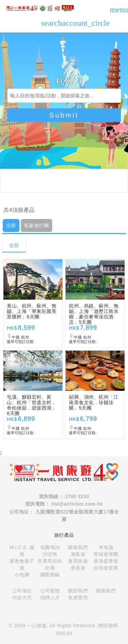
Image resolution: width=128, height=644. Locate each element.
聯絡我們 (78, 547)
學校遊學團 (106, 554)
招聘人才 (50, 598)
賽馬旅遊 (78, 561)
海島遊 (78, 554)
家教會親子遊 (22, 564)
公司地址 (22, 591)
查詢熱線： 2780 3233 (64, 496)
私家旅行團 (37, 225)
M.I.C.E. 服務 (22, 551)
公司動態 (50, 591)
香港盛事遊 (106, 561)
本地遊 (106, 547)
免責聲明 (78, 598)
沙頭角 (50, 554)
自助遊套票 (106, 568)
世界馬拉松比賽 (50, 564)
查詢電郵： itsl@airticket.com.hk (64, 504)
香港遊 (78, 568)
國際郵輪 (50, 575)
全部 (11, 225)
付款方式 (22, 598)
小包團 (22, 575)
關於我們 (78, 591)
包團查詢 (50, 547)
